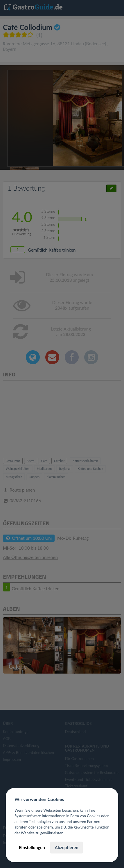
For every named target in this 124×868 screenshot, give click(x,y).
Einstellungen (32, 847)
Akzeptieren (66, 847)
